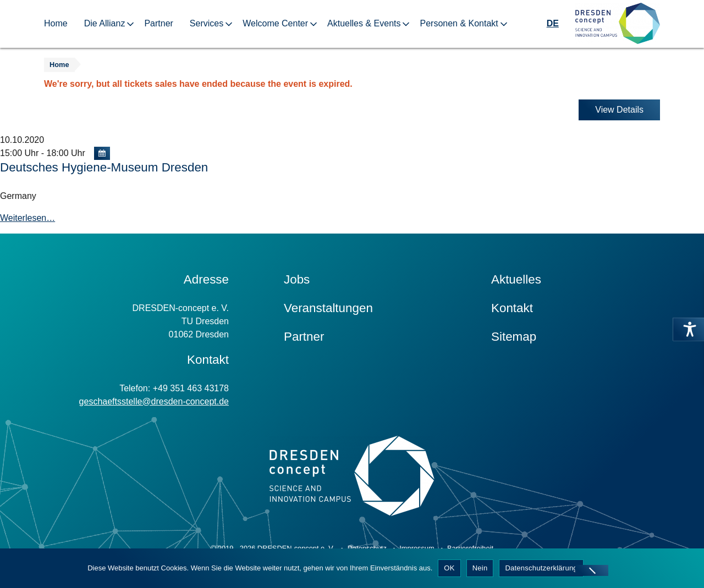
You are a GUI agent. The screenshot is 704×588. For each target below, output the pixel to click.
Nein (480, 568)
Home (56, 23)
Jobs (297, 279)
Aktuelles (516, 279)
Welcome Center (275, 23)
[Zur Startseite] (618, 24)
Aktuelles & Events (364, 23)
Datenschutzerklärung (541, 568)
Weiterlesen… (28, 218)
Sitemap (514, 337)
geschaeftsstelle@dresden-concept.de (154, 401)
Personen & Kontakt (459, 23)
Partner (158, 23)
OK (449, 568)
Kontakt (512, 308)
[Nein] (592, 570)
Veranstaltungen (328, 308)
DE (553, 23)
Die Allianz (105, 23)
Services (207, 23)
